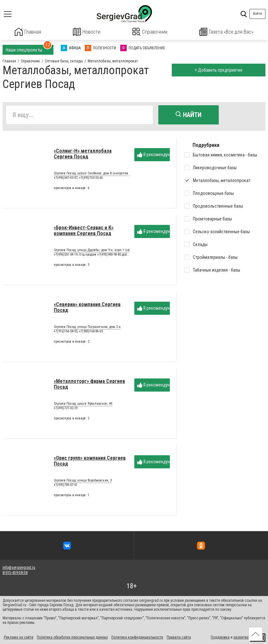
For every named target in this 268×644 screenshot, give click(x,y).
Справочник (150, 32)
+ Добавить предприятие (217, 70)
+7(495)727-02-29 (66, 410)
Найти (189, 114)
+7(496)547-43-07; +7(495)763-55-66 (78, 179)
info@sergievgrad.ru (19, 567)
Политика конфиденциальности (137, 637)
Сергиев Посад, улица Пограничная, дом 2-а (87, 329)
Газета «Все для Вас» (226, 32)
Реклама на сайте (19, 637)
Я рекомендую (153, 156)
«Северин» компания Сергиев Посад (87, 309)
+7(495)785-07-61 (66, 486)
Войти (257, 14)
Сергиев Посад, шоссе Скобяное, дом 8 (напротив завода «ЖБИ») (103, 175)
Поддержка (220, 637)
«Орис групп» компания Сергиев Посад (90, 462)
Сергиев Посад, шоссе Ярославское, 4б (83, 406)
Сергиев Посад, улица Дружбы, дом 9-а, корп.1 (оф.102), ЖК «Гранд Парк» (110, 252)
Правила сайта (179, 637)
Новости (87, 32)
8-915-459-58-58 (15, 572)
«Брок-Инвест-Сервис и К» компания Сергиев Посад (84, 232)
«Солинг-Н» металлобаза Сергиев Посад (83, 155)
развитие (241, 637)
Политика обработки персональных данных (72, 637)
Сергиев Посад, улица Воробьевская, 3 (83, 482)
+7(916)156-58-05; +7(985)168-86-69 (78, 333)
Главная (28, 32)
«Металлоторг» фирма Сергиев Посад (89, 386)
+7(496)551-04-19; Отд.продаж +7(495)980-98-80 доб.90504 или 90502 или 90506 (110, 256)
